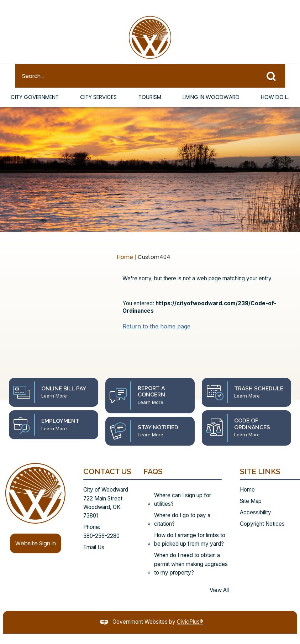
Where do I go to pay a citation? (182, 507)
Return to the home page (156, 314)
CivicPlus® (190, 610)
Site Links (260, 459)
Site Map (251, 489)
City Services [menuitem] (99, 85)
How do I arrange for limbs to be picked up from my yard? (190, 527)
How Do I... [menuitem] (275, 85)
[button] (274, 62)
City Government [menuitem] (35, 85)
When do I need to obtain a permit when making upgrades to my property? (191, 552)
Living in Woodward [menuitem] (211, 85)
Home (125, 245)
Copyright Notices (262, 512)
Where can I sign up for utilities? (183, 487)
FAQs (153, 459)
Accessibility (256, 500)
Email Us (94, 535)
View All (219, 578)
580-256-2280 (101, 524)
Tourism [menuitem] (149, 85)
